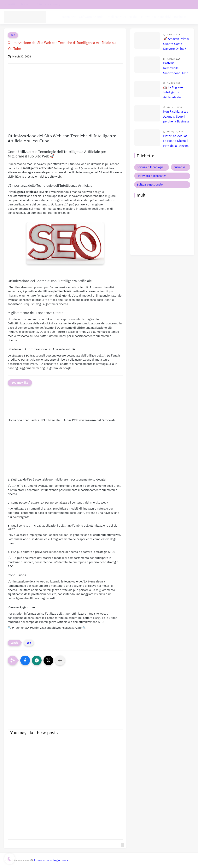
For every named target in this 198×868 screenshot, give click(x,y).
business (179, 167)
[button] (25, 660)
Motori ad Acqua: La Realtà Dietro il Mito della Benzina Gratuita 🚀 (176, 141)
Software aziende (91, 17)
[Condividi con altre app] (60, 660)
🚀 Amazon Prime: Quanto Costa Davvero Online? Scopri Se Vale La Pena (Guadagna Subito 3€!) (176, 44)
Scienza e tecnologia (150, 167)
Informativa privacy (48, 4)
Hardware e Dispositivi (155, 17)
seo (13, 35)
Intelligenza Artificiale (122, 17)
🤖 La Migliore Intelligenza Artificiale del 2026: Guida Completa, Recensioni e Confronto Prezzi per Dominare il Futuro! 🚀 (175, 93)
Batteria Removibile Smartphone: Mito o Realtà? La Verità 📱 (176, 68)
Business (180, 17)
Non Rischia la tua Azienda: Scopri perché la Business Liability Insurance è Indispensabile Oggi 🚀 (176, 117)
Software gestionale (150, 185)
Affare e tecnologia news (51, 860)
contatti (10, 4)
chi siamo (26, 4)
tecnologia (69, 17)
